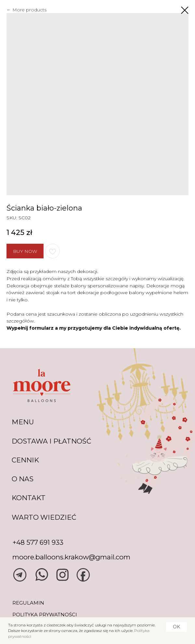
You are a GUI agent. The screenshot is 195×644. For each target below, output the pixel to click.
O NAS (23, 479)
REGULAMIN (28, 603)
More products (29, 10)
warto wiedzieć (44, 517)
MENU (23, 422)
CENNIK (25, 460)
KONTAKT (29, 498)
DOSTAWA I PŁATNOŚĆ (52, 441)
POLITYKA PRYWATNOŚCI (45, 615)
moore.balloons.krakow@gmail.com (71, 557)
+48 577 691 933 (38, 542)
